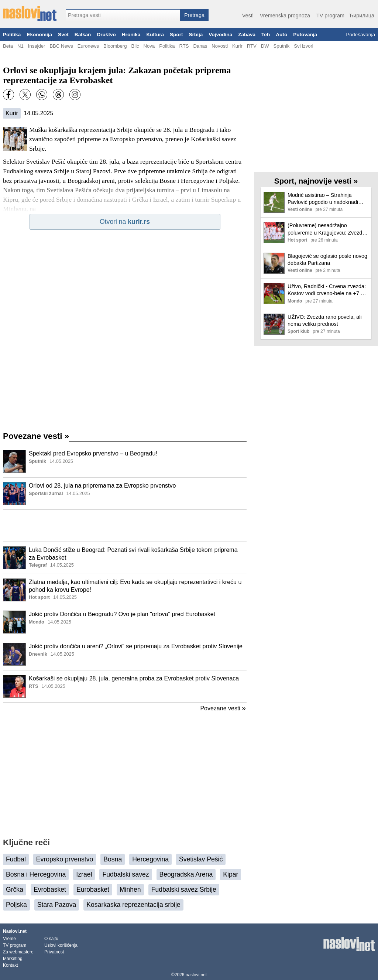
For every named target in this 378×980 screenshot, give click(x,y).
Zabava (247, 35)
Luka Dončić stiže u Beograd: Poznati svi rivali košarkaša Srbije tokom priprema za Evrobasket (133, 554)
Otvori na (125, 222)
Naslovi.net (15, 931)
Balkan (83, 35)
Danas (200, 46)
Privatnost (54, 952)
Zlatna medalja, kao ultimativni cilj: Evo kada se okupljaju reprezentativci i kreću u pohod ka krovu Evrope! (135, 586)
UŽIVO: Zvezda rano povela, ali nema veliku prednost (325, 320)
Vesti (248, 16)
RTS (184, 46)
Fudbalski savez (126, 874)
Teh (266, 35)
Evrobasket (50, 889)
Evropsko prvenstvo (65, 859)
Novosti (220, 46)
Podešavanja (360, 35)
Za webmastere (18, 952)
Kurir (237, 46)
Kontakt (11, 965)
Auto (281, 35)
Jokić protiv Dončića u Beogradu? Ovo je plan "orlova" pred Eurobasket (122, 614)
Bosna (113, 859)
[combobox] (123, 15)
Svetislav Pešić (201, 859)
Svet (63, 35)
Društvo (106, 35)
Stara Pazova (57, 905)
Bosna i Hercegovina (36, 874)
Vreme (9, 939)
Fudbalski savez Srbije (184, 889)
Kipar (231, 874)
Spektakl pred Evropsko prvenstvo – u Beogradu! (93, 453)
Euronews (88, 46)
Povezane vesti (36, 436)
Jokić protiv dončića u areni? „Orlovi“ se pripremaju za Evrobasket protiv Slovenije (136, 646)
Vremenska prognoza (285, 16)
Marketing (13, 959)
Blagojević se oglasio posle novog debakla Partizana (327, 259)
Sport (176, 35)
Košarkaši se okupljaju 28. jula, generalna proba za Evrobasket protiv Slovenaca (134, 678)
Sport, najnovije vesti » (316, 181)
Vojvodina (220, 35)
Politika (12, 35)
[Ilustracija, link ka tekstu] (14, 462)
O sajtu (51, 939)
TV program (330, 16)
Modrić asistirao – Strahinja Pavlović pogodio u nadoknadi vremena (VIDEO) (323, 199)
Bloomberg (115, 46)
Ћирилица (362, 16)
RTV (252, 46)
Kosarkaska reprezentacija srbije (133, 905)
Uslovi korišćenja (61, 945)
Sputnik (282, 46)
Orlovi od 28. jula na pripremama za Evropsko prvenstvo (102, 486)
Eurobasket (93, 889)
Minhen (130, 889)
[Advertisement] (125, 526)
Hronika (131, 35)
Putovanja (305, 35)
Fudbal (16, 859)
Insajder (37, 46)
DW (265, 46)
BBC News (61, 46)
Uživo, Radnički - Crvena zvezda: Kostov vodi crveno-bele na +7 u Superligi (327, 290)
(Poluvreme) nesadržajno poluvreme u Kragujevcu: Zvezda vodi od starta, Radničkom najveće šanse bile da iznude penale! (326, 229)
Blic (135, 46)
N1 (20, 46)
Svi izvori (303, 46)
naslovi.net (196, 975)
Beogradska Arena (186, 874)
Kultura (155, 35)
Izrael (84, 874)
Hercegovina (150, 859)
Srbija (196, 35)
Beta (8, 46)
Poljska (16, 905)
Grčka (15, 889)
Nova (149, 46)
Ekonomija (39, 35)
